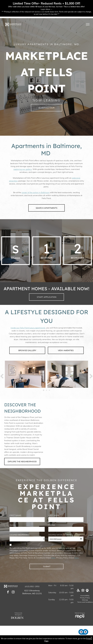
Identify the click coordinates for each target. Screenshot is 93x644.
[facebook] (8, 592)
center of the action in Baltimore (36, 192)
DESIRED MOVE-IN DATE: (60, 535)
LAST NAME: (54, 515)
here (53, 558)
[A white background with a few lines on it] (15, 251)
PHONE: (52, 525)
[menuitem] (85, 596)
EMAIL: (13, 525)
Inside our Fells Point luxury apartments (28, 328)
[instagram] (13, 592)
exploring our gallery (23, 169)
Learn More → (47, 9)
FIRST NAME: (16, 515)
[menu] (88, 24)
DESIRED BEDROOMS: (20, 535)
